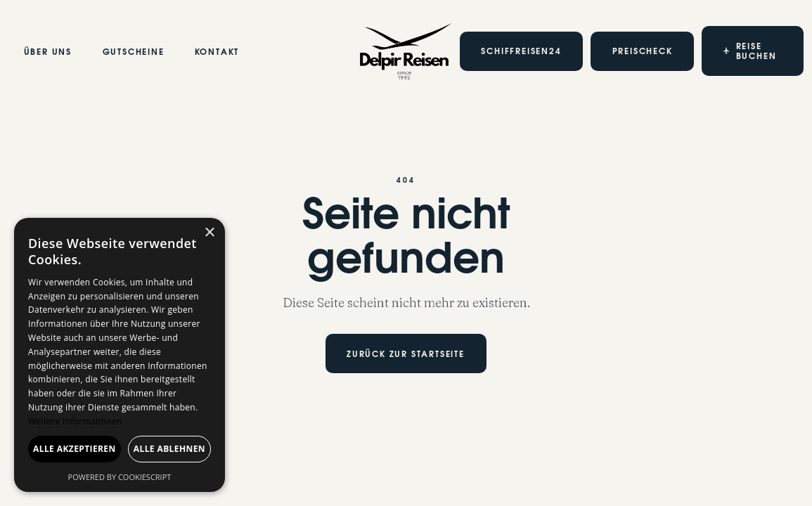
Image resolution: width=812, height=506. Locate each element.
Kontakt (217, 52)
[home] (406, 51)
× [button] (209, 233)
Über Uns (48, 52)
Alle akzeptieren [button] (75, 449)
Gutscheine (133, 52)
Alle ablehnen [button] (169, 449)
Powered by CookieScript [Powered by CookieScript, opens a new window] (120, 477)
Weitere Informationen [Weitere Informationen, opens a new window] (75, 421)
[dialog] (120, 355)
